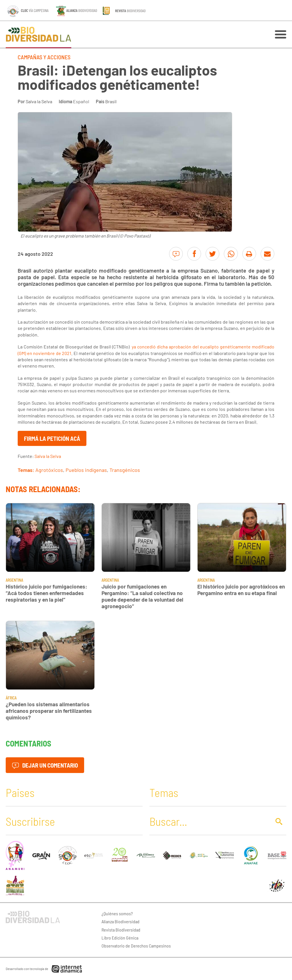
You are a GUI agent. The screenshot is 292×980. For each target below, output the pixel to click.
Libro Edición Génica (120, 938)
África (11, 698)
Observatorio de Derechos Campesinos (136, 946)
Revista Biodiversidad (121, 930)
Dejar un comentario (45, 765)
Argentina (14, 580)
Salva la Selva (39, 101)
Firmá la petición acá (52, 438)
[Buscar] (209, 821)
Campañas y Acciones (44, 57)
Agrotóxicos (49, 470)
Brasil (111, 101)
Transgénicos (125, 470)
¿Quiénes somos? (117, 913)
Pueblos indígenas (86, 470)
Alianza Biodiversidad (120, 921)
